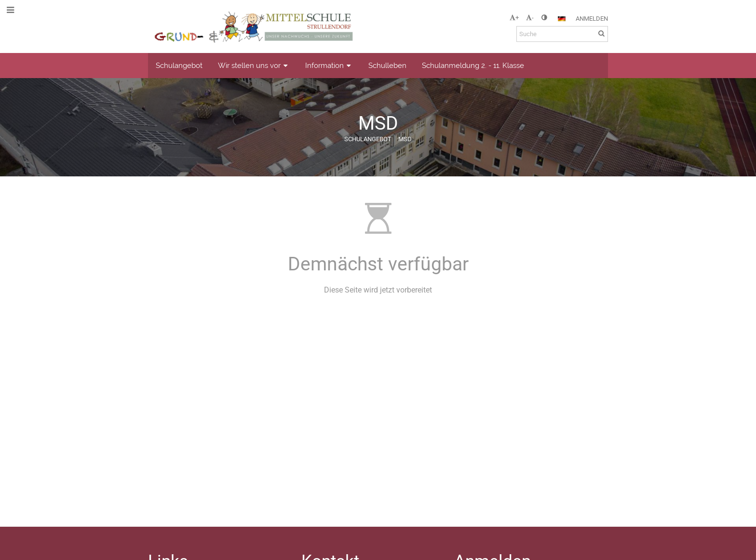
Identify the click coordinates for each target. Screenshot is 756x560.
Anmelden (592, 19)
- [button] (530, 18)
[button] (562, 19)
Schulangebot (368, 139)
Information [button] (329, 65)
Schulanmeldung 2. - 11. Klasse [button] (473, 65)
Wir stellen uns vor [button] (254, 65)
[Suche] (562, 34)
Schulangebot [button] (179, 65)
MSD (405, 139)
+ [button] (514, 18)
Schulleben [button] (387, 65)
